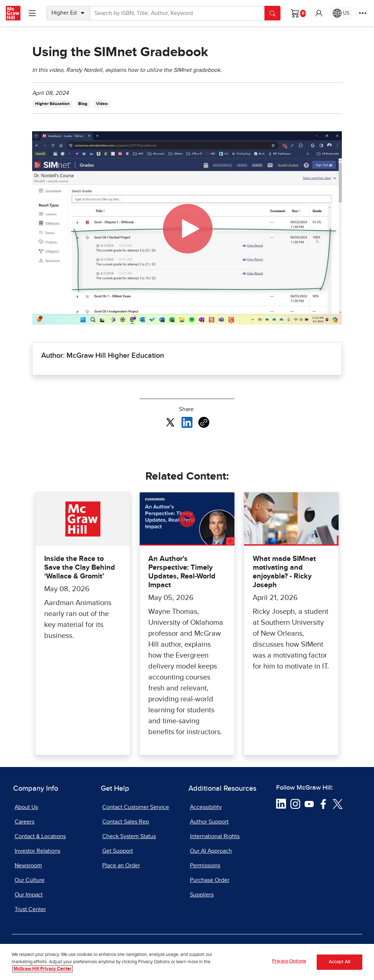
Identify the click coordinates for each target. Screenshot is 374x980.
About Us (26, 807)
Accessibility (206, 807)
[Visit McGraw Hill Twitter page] (338, 803)
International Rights (215, 836)
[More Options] (363, 13)
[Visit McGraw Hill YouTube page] (309, 803)
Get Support (118, 851)
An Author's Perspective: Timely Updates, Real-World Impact (182, 572)
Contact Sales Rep (126, 822)
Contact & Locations (40, 836)
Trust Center (30, 909)
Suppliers (202, 895)
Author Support (209, 822)
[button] (319, 13)
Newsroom (28, 865)
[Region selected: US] (341, 13)
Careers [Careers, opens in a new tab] (24, 822)
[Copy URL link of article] (204, 422)
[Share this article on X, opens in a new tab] (170, 422)
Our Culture (30, 880)
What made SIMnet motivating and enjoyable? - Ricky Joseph (284, 572)
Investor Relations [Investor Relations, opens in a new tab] (37, 851)
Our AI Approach (211, 851)
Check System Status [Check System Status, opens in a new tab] (129, 836)
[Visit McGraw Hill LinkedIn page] (281, 803)
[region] (187, 962)
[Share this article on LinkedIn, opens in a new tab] (187, 422)
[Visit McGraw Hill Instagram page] (295, 803)
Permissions (205, 865)
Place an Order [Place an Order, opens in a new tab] (121, 865)
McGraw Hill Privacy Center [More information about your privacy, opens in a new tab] (43, 969)
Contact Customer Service (136, 807)
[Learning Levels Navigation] (32, 13)
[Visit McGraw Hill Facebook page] (323, 803)
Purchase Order (210, 880)
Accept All (339, 962)
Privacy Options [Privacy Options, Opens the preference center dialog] (289, 961)
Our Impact (29, 895)
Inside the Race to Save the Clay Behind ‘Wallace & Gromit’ (80, 568)
